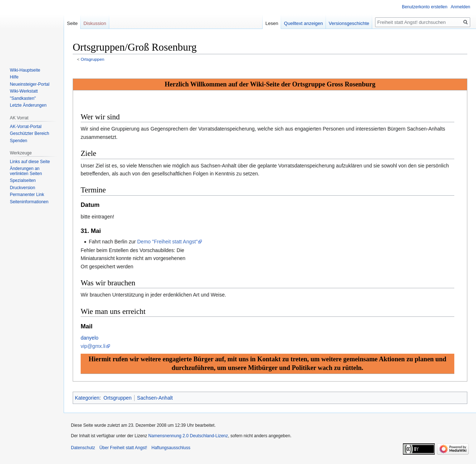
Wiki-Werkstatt (24, 91)
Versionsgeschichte (349, 23)
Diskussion (95, 23)
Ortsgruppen (92, 59)
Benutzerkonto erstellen (425, 7)
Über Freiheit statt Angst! (123, 448)
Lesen (272, 23)
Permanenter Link (27, 195)
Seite (72, 23)
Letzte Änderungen (28, 105)
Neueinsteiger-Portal (29, 84)
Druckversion (22, 188)
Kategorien (87, 398)
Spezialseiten (23, 180)
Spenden (18, 141)
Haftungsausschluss (171, 448)
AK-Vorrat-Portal (25, 127)
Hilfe (14, 77)
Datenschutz (83, 448)
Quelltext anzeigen (303, 23)
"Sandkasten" (23, 98)
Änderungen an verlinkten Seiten (26, 171)
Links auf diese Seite (30, 162)
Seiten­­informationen (29, 202)
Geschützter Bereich (29, 133)
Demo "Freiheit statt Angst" (167, 242)
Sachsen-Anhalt (155, 398)
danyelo (90, 338)
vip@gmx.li (93, 346)
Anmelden (460, 7)
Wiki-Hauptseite (25, 70)
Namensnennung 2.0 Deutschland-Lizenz (188, 436)
